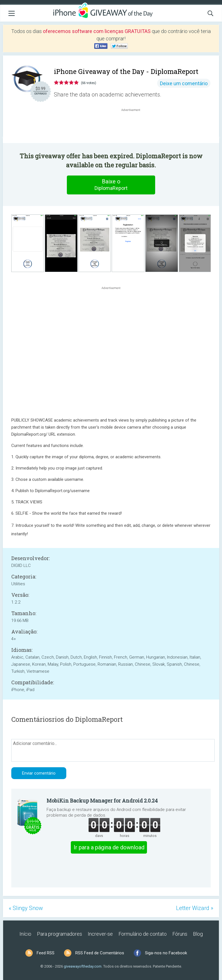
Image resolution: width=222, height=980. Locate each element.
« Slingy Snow (26, 908)
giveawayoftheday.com (83, 966)
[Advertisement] (134, 126)
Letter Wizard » (195, 908)
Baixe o (111, 185)
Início (25, 934)
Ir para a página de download (109, 847)
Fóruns (180, 934)
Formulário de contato (143, 934)
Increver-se (100, 934)
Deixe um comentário (184, 83)
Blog (198, 934)
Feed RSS (46, 953)
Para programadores (60, 934)
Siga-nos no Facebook (166, 953)
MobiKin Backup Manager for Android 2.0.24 (102, 801)
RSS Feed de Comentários (100, 953)
